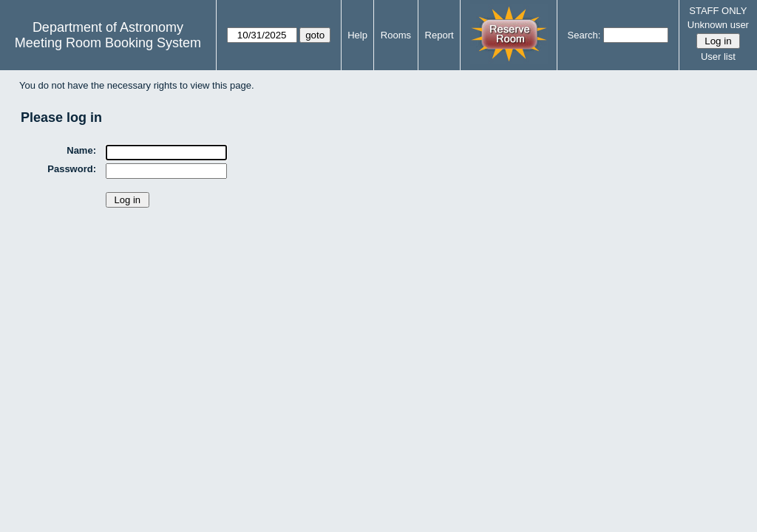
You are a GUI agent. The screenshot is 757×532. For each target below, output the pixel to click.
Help (357, 35)
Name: (81, 150)
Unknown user (718, 25)
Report (439, 35)
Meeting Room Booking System (108, 43)
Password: (72, 169)
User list (718, 57)
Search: (584, 35)
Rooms (396, 35)
